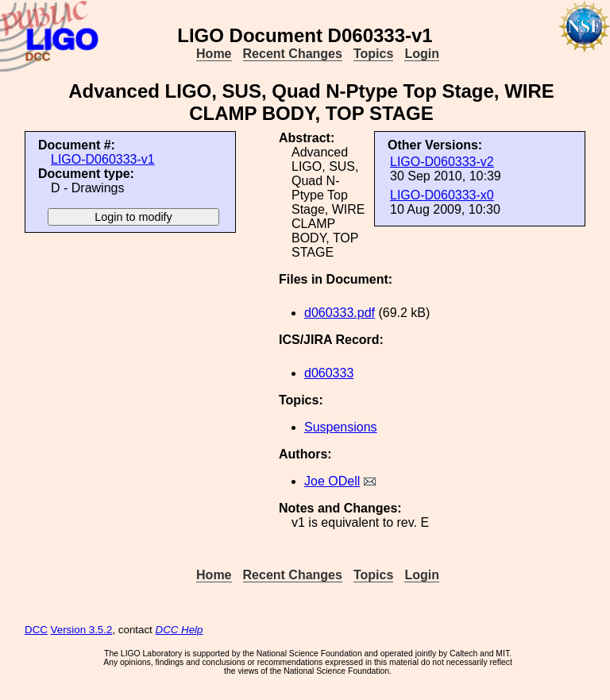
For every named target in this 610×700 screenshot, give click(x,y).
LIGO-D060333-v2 (442, 162)
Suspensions (341, 427)
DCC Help (180, 630)
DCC (36, 630)
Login (422, 54)
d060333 (329, 373)
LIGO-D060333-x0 (442, 195)
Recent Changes (293, 54)
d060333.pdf (340, 313)
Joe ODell (332, 481)
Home (214, 54)
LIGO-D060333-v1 (103, 159)
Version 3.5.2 (82, 630)
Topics (373, 54)
